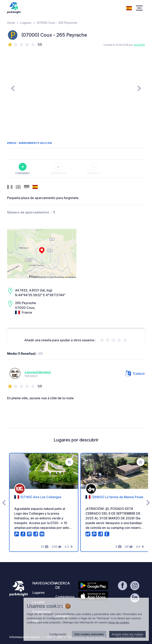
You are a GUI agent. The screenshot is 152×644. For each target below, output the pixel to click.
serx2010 (139, 45)
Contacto (94, 169)
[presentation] (13, 88)
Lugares (26, 23)
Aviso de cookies (119, 622)
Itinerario (23, 169)
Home (11, 23)
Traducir (135, 374)
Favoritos (58, 169)
